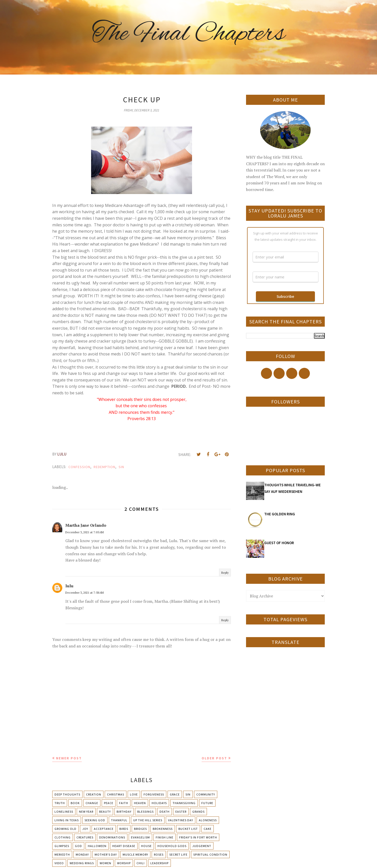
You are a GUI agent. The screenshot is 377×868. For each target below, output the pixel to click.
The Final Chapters (188, 34)
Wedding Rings (82, 863)
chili (141, 863)
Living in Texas (67, 820)
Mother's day (106, 854)
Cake (208, 829)
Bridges (140, 829)
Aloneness (208, 820)
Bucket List (188, 829)
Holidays (159, 803)
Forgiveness (154, 794)
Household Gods (172, 846)
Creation (94, 794)
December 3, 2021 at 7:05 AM (85, 532)
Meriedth (62, 854)
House (146, 846)
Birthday (124, 812)
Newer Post (69, 758)
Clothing (63, 837)
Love (134, 794)
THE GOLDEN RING (280, 514)
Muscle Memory (135, 854)
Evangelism (140, 837)
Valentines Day (181, 820)
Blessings (145, 812)
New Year (86, 812)
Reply (225, 573)
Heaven (140, 803)
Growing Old (65, 829)
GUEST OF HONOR (279, 543)
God (78, 846)
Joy (85, 829)
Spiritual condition (210, 854)
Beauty (105, 812)
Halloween (97, 846)
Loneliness (64, 812)
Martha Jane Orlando (86, 525)
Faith (124, 803)
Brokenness (163, 829)
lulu (69, 586)
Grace (175, 794)
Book (75, 803)
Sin (121, 467)
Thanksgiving (184, 803)
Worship (124, 863)
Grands (198, 812)
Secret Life (178, 854)
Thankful (119, 820)
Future (207, 803)
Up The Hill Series (148, 820)
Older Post (214, 758)
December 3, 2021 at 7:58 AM (85, 593)
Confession (79, 467)
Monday (82, 854)
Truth (60, 803)
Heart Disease (124, 846)
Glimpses (62, 846)
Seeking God (95, 820)
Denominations (112, 837)
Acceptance (104, 829)
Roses (159, 854)
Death (165, 812)
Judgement (202, 846)
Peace (109, 803)
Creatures (85, 837)
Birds (124, 829)
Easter (181, 812)
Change (92, 803)
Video (59, 863)
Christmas (116, 794)
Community (206, 794)
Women (105, 863)
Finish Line (165, 837)
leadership (159, 863)
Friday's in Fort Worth (198, 837)
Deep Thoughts (67, 794)
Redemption (104, 467)
